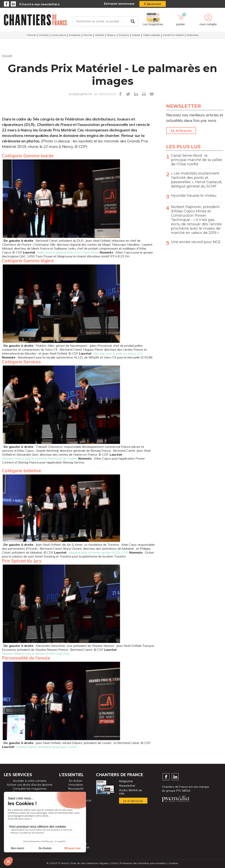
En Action (76, 781)
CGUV (114, 863)
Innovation (76, 785)
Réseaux (111, 35)
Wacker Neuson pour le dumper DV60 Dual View (36, 653)
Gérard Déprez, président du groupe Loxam (46, 747)
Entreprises (75, 35)
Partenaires (193, 35)
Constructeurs (59, 35)
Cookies (173, 863)
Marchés (88, 35)
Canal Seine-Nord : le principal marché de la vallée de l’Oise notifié (197, 160)
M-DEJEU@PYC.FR (81, 94)
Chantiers (44, 35)
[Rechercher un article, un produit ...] (105, 21)
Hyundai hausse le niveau (194, 196)
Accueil (7, 55)
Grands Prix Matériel (173, 35)
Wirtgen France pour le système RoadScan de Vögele (39, 458)
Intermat (31, 35)
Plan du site (78, 863)
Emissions (124, 35)
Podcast (136, 35)
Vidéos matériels (151, 35)
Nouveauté (76, 789)
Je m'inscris (181, 131)
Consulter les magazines (30, 789)
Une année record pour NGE (196, 242)
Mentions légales (98, 863)
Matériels (100, 35)
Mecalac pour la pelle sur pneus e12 (118, 353)
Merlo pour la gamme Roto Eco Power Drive (68, 252)
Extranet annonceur (119, 4)
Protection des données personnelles (143, 863)
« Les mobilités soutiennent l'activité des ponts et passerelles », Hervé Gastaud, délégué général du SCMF (197, 180)
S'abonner (153, 4)
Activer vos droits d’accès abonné (30, 785)
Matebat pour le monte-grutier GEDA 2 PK (98, 552)
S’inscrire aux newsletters (39, 4)
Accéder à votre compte (30, 781)
